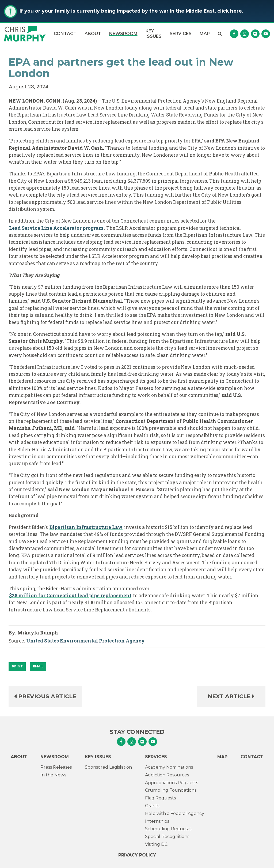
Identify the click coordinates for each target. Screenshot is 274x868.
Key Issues (154, 33)
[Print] (17, 667)
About (93, 34)
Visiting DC (156, 844)
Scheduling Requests (168, 829)
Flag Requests (160, 798)
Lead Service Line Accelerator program (56, 228)
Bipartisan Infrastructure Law (86, 527)
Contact (65, 34)
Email (38, 666)
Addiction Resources (167, 775)
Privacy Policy (137, 855)
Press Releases (56, 767)
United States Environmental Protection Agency (85, 641)
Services (181, 34)
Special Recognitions (167, 837)
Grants (152, 806)
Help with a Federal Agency (175, 813)
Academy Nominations (169, 767)
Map (205, 34)
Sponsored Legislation (108, 767)
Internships (157, 821)
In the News (53, 775)
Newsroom (123, 34)
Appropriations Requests (172, 783)
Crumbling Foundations (171, 790)
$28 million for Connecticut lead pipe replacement (70, 595)
